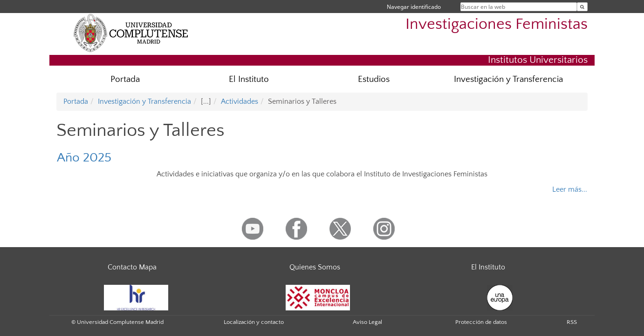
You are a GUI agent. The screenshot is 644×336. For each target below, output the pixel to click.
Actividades (240, 101)
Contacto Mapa (132, 267)
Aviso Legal (367, 322)
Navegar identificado (414, 7)
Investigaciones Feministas (497, 24)
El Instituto (249, 79)
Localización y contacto (254, 322)
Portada (125, 79)
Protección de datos (481, 322)
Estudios (374, 79)
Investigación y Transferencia (508, 79)
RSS (572, 322)
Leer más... (570, 189)
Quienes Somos (315, 267)
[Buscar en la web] (582, 7)
